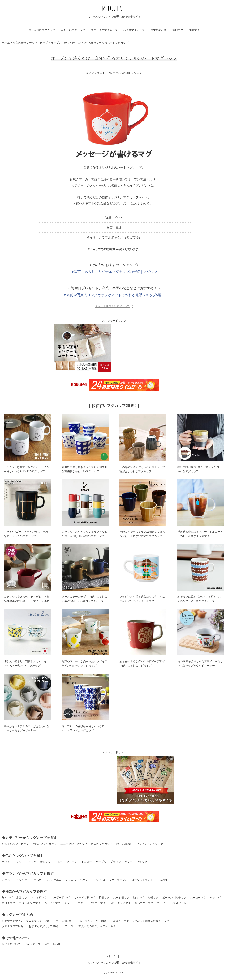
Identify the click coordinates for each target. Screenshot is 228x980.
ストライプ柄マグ (84, 898)
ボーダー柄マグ (60, 898)
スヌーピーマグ (74, 903)
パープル (101, 862)
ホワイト (7, 862)
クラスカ (36, 880)
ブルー (59, 862)
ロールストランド (142, 880)
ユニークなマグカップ (104, 30)
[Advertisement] (146, 348)
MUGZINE (114, 8)
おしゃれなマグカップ (42, 30)
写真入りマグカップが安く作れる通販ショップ (141, 921)
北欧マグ (194, 30)
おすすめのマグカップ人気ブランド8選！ (27, 921)
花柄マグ (104, 898)
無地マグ (178, 30)
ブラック (142, 862)
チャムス (71, 880)
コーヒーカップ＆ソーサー (173, 903)
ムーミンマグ (52, 903)
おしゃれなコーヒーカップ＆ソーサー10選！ (82, 921)
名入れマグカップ (134, 30)
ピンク (32, 862)
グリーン (72, 862)
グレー (129, 862)
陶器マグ (153, 898)
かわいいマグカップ (73, 30)
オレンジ (45, 862)
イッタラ (22, 880)
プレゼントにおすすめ (150, 844)
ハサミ (84, 880)
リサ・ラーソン (118, 880)
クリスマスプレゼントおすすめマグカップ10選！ (32, 926)
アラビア (7, 880)
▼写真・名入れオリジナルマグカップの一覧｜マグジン (114, 272)
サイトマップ (32, 944)
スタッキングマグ (30, 903)
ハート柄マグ (121, 898)
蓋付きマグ (9, 903)
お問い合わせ (52, 944)
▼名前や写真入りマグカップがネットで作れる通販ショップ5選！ (114, 295)
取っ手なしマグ (144, 903)
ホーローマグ (198, 898)
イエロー (86, 862)
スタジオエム (54, 880)
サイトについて (11, 944)
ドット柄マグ (39, 898)
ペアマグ (215, 898)
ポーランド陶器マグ (174, 898)
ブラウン (115, 862)
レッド (20, 862)
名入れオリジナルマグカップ (112, 306)
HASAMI (162, 880)
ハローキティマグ (120, 903)
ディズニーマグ (96, 903)
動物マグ (138, 898)
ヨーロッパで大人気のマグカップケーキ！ (90, 926)
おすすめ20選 (159, 30)
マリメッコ (98, 880)
